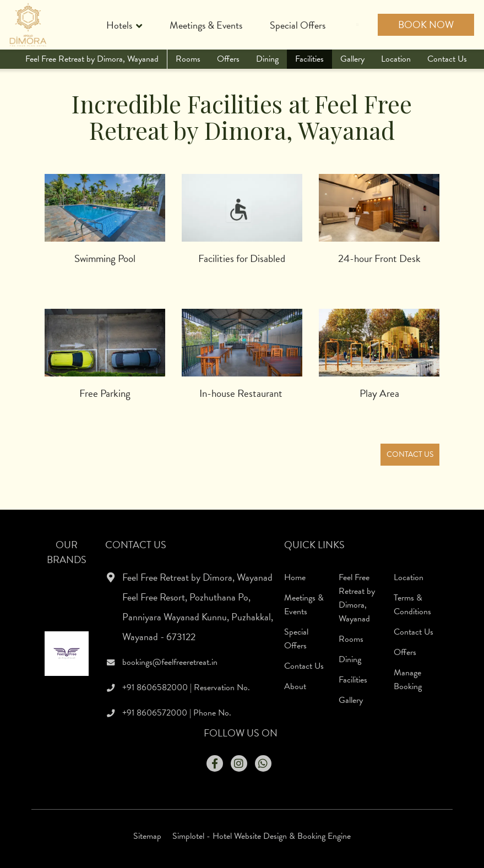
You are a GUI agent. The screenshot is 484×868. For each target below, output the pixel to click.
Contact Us (447, 59)
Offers (228, 59)
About (295, 686)
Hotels (124, 26)
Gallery (352, 59)
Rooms (188, 59)
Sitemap (147, 836)
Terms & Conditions (412, 605)
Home (295, 577)
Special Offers (298, 25)
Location (396, 59)
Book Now (426, 24)
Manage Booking (408, 679)
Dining (267, 59)
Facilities (309, 59)
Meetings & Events (206, 25)
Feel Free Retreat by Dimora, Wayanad (92, 59)
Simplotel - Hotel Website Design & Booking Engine (262, 836)
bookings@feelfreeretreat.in (170, 662)
